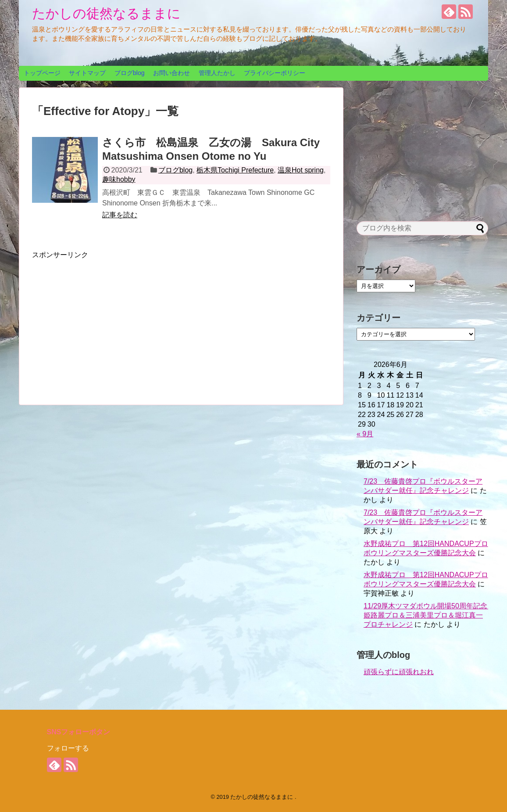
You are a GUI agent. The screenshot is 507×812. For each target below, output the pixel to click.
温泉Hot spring (301, 170)
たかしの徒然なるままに (106, 13)
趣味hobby (119, 179)
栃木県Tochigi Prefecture (235, 170)
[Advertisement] (106, 321)
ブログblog (129, 73)
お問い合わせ (171, 73)
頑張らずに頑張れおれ (399, 672)
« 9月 (365, 434)
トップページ (42, 73)
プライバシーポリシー (275, 73)
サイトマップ (87, 73)
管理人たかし (217, 73)
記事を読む (120, 215)
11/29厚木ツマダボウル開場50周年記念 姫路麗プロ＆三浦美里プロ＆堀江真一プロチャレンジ (429, 615)
